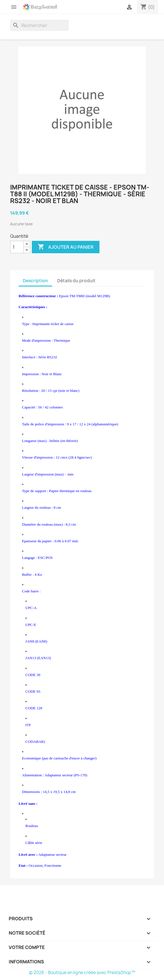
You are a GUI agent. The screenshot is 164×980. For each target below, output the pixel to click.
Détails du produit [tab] (76, 281)
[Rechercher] (39, 25)
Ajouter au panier (66, 247)
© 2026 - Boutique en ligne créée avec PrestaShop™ (82, 973)
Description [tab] (35, 281)
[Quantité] (17, 247)
